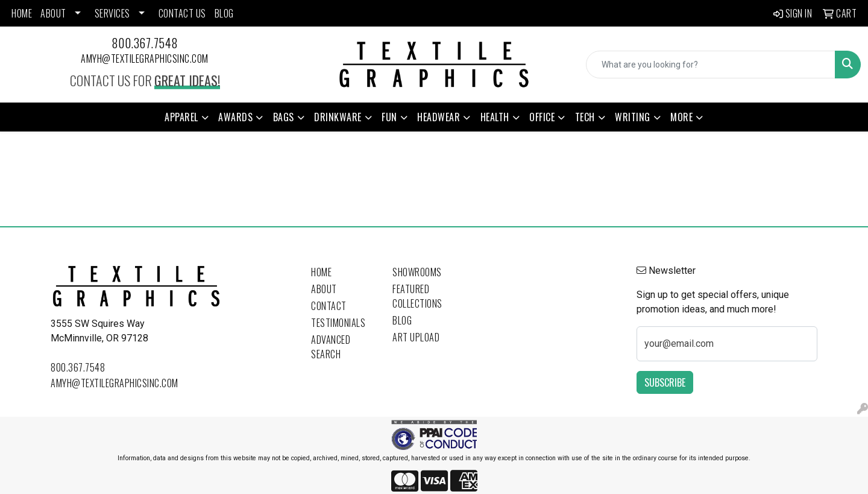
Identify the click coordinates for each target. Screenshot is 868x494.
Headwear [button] (439, 117)
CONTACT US (182, 13)
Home (321, 272)
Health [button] (495, 117)
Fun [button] (389, 117)
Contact (329, 306)
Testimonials (338, 323)
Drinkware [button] (338, 117)
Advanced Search (331, 347)
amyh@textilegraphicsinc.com (145, 59)
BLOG (224, 13)
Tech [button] (585, 117)
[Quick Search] (711, 65)
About (324, 289)
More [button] (681, 117)
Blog (402, 320)
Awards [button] (235, 117)
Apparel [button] (181, 117)
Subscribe (665, 382)
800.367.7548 (145, 43)
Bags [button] (284, 117)
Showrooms (417, 272)
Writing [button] (633, 117)
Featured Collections (417, 296)
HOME (22, 13)
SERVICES (112, 13)
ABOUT (53, 13)
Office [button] (542, 117)
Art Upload (416, 337)
